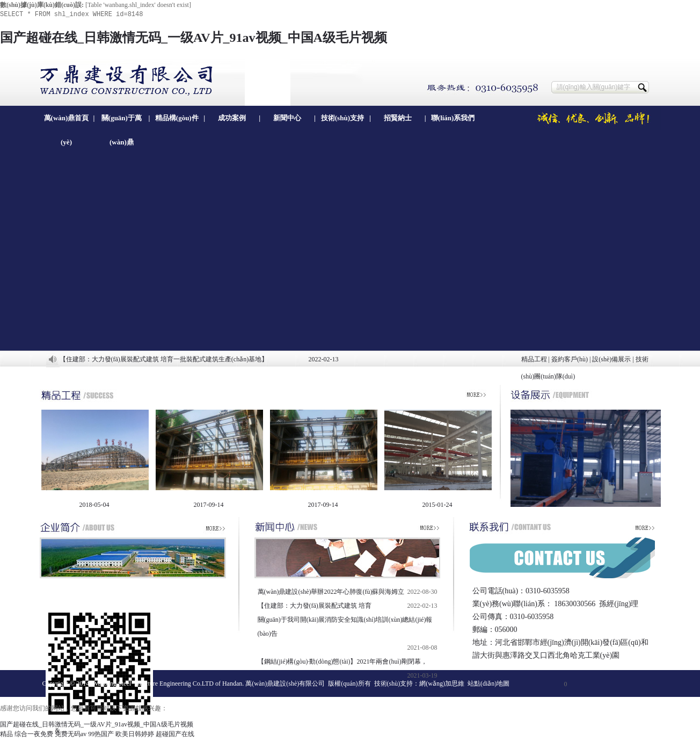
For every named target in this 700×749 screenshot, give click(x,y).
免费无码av (71, 734)
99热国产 (101, 734)
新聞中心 (287, 118)
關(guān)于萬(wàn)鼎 (122, 122)
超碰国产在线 (175, 734)
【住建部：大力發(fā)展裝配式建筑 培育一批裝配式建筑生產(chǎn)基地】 (164, 359)
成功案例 (232, 118)
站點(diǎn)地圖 (488, 683)
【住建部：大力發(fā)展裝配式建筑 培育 (315, 606)
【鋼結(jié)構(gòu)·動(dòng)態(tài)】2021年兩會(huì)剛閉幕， (342, 661)
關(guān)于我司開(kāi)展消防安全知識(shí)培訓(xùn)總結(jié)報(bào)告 (345, 627)
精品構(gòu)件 (177, 118)
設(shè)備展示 (611, 359)
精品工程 (534, 359)
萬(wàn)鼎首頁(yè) (67, 122)
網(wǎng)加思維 (442, 683)
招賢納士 (398, 118)
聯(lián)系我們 (453, 118)
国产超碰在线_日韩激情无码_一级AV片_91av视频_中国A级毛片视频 (194, 38)
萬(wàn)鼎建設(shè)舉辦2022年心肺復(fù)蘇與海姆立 (331, 592)
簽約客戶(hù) (570, 359)
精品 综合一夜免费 (27, 734)
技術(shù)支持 (342, 118)
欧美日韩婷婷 (135, 734)
